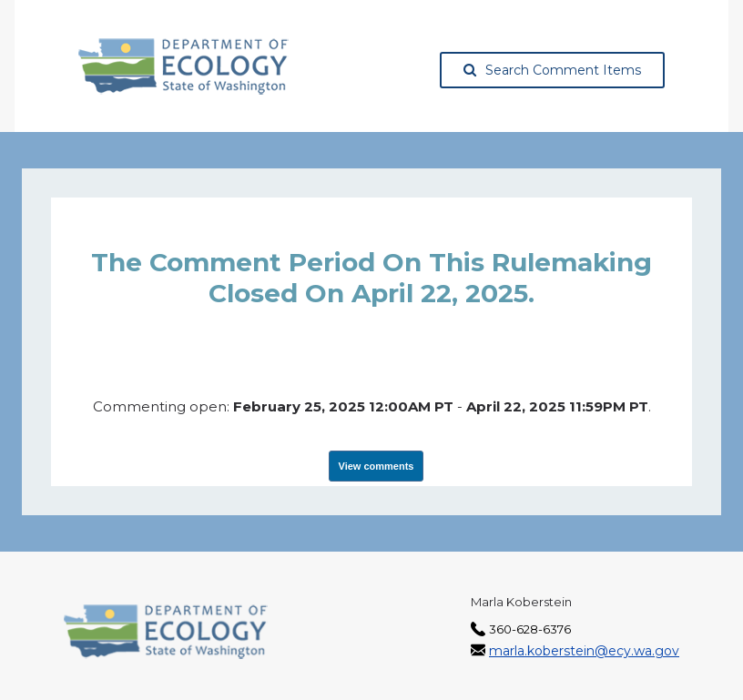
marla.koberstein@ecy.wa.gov (584, 651)
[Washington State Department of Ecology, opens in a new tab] (183, 66)
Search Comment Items (552, 70)
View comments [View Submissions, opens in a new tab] (377, 466)
